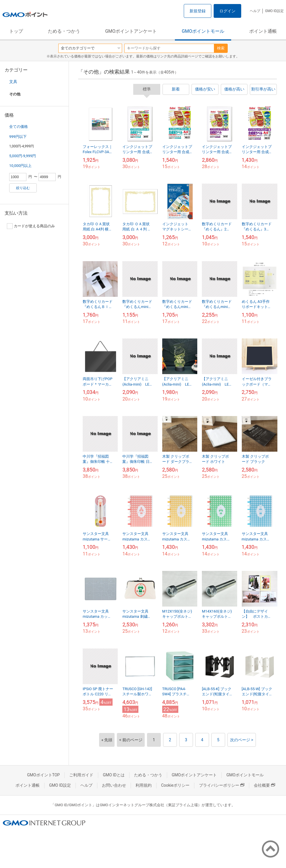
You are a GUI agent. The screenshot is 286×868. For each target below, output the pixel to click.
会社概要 (264, 785)
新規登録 (198, 11)
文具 (13, 82)
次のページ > (242, 740)
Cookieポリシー (175, 785)
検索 (221, 48)
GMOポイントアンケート (131, 31)
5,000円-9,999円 (23, 156)
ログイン (227, 11)
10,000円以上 (20, 166)
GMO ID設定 (274, 11)
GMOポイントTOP (43, 775)
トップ (16, 31)
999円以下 (18, 137)
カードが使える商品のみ (31, 226)
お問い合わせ (114, 785)
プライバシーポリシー (222, 785)
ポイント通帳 (263, 31)
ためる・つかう (64, 31)
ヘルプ (255, 11)
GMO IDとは (114, 775)
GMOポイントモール (203, 31)
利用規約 (144, 785)
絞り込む (23, 188)
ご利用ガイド (81, 775)
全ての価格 (19, 127)
